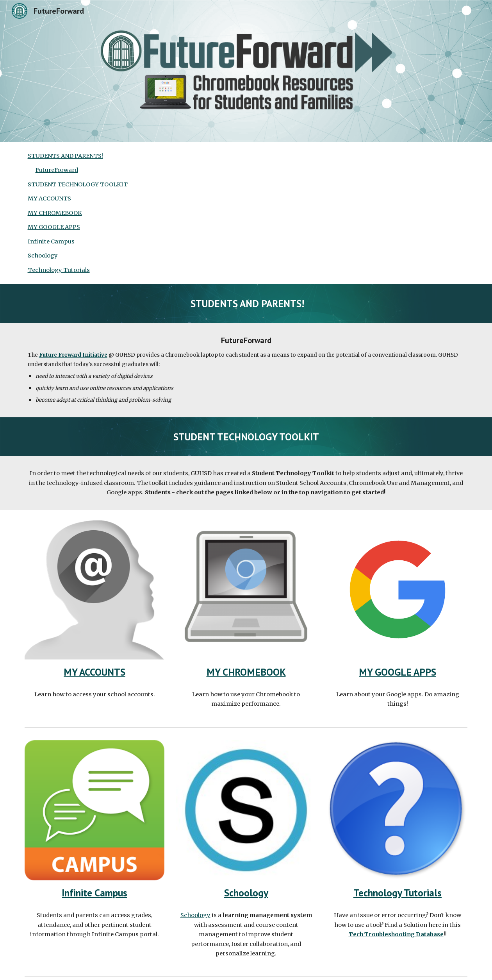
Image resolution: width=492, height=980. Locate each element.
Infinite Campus (51, 241)
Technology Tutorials (59, 270)
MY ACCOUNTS (49, 199)
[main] (246, 303)
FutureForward (57, 170)
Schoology (43, 256)
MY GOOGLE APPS (54, 227)
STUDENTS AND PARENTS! (65, 156)
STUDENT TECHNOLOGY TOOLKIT (78, 184)
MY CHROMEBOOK (55, 213)
